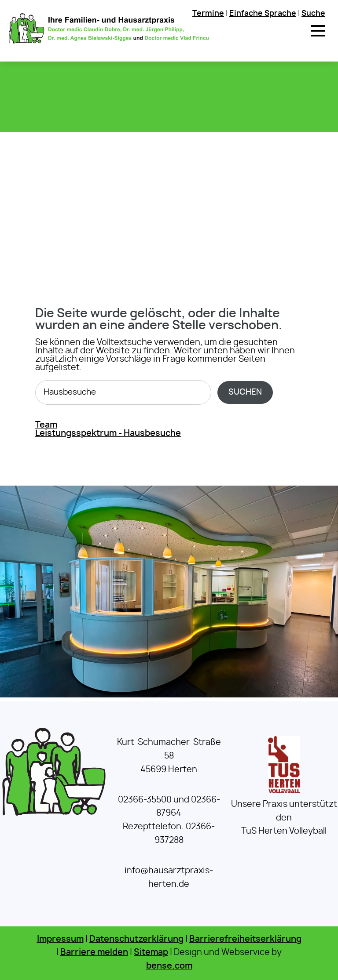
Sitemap (151, 953)
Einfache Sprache (263, 13)
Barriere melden (94, 953)
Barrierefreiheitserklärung (245, 939)
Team (46, 425)
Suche (313, 13)
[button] (318, 31)
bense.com (169, 966)
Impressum (60, 939)
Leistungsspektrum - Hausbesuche (108, 434)
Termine (208, 13)
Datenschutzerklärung (136, 939)
